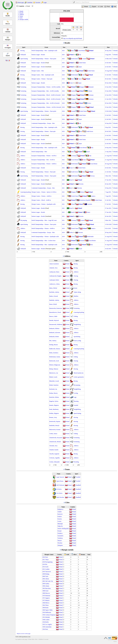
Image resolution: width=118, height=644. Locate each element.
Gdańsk (60, 512)
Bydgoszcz (60, 509)
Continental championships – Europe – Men (43, 123)
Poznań (59, 531)
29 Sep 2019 (108, 232)
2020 (63, 224)
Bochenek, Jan (53, 389)
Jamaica (93, 196)
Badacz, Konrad (54, 296)
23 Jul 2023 (108, 63)
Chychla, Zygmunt (54, 454)
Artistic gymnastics (79, 377)
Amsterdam (48, 627)
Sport (24, 47)
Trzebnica (60, 538)
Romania (82, 241)
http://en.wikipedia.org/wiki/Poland (73, 38)
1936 (44, 622)
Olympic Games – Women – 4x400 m (41, 196)
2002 (44, 581)
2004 (44, 579)
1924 (44, 629)
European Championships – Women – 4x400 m (44, 164)
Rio (46, 564)
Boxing (76, 264)
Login (45, 3)
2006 (44, 576)
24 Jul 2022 (108, 168)
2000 (44, 584)
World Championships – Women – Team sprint (44, 59)
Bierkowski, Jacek (54, 361)
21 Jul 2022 (108, 172)
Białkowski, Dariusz (55, 349)
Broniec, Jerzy (53, 417)
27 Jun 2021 (108, 180)
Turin (47, 576)
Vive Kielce (59, 493)
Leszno (59, 521)
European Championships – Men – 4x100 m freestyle (46, 103)
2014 (44, 567)
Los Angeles (49, 624)
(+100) (67, 252)
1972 (44, 598)
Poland (91, 51)
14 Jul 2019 (108, 249)
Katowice (60, 514)
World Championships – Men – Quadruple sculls (44, 51)
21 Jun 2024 (108, 99)
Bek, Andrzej (53, 341)
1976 (44, 596)
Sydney (47, 584)
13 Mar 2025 (108, 59)
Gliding (76, 316)
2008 (44, 574)
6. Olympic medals (23, 19)
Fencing (23, 79)
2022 (63, 148)
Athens (47, 579)
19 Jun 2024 (108, 107)
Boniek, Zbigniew (54, 405)
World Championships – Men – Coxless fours (43, 241)
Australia (90, 204)
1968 (44, 603)
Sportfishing (77, 337)
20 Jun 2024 (108, 103)
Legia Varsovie (60, 477)
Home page (21, 3)
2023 (63, 123)
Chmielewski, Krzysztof (56, 438)
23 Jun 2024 (108, 87)
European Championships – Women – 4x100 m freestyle (46, 107)
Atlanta (47, 586)
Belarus (82, 192)
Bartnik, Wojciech (54, 320)
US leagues (8, 48)
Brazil (88, 152)
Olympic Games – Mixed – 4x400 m (41, 200)
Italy (72, 51)
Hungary (82, 87)
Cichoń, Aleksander (55, 462)
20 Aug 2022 (108, 164)
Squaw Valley (49, 610)
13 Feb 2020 (108, 224)
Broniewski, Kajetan (55, 421)
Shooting (76, 401)
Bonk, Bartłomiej (54, 409)
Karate (75, 288)
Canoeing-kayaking (26, 192)
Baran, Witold (53, 304)
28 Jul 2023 (108, 131)
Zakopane (60, 545)
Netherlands (74, 59)
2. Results (21, 13)
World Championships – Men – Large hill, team (44, 220)
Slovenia (81, 184)
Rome (47, 608)
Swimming (23, 87)
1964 (44, 605)
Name (56, 261)
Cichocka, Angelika (55, 458)
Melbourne (48, 612)
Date (108, 47)
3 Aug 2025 (108, 55)
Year (64, 47)
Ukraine (90, 91)
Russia (84, 224)
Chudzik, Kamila (54, 450)
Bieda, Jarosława (54, 353)
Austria (73, 91)
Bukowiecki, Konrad (55, 430)
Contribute (30, 3)
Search (8, 56)
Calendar (8, 32)
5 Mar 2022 (108, 176)
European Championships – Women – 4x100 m (44, 156)
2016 (44, 564)
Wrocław (60, 543)
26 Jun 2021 (108, 184)
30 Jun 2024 (108, 83)
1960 (44, 608)
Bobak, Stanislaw (54, 385)
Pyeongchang (49, 562)
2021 (63, 188)
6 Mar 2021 (108, 220)
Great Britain (82, 51)
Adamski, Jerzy (53, 268)
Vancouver (48, 572)
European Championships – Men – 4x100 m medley (45, 91)
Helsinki (48, 617)
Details (115, 51)
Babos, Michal (53, 288)
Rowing (22, 51)
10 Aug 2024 (108, 71)
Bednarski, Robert (54, 337)
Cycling (76, 393)
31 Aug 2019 (108, 237)
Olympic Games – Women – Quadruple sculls (44, 204)
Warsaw (60, 541)
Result (86, 47)
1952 (44, 617)
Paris (47, 557)
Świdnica (60, 533)
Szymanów (60, 536)
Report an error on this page (24, 634)
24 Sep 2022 (108, 148)
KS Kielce (59, 489)
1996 (44, 586)
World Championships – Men (39, 152)
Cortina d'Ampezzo (50, 615)
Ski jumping (24, 220)
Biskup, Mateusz (54, 369)
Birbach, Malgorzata (55, 365)
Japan (80, 67)
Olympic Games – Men (38, 71)
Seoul (47, 591)
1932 (44, 624)
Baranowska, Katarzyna (56, 308)
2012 (44, 569)
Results (8, 16)
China (73, 204)
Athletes (67, 256)
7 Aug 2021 (108, 192)
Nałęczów (60, 526)
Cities (67, 502)
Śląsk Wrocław (60, 497)
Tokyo (47, 560)
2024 (63, 71)
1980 (44, 593)
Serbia (73, 103)
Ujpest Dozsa (60, 481)
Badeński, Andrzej (54, 300)
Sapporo (47, 598)
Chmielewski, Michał (55, 442)
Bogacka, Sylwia (54, 401)
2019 (63, 228)
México (47, 603)
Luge (75, 397)
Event (46, 47)
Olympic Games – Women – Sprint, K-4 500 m (44, 192)
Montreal (48, 596)
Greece (89, 103)
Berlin (47, 622)
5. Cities (20, 18)
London (47, 569)
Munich (47, 600)
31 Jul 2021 (108, 200)
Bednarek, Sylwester (55, 333)
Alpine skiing (77, 292)
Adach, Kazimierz (54, 264)
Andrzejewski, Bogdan (55, 276)
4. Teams (21, 16)
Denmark (91, 87)
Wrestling (76, 462)
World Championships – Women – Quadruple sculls (45, 237)
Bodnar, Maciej (53, 393)
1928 (44, 627)
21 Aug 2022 (108, 156)
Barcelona (48, 588)
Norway (93, 176)
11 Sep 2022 (108, 152)
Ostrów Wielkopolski (63, 529)
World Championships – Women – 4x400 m (43, 228)
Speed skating (24, 59)
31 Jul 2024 (108, 75)
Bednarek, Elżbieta (54, 329)
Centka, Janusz (53, 434)
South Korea (90, 131)
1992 (44, 588)
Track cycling (77, 341)
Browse (8, 24)
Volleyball (23, 55)
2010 (44, 572)
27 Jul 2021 (108, 204)
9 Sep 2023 (108, 127)
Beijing (47, 574)
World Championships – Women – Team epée (43, 131)
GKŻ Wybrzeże (60, 485)
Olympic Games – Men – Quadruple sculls (43, 75)
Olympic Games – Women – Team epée (42, 79)
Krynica (60, 519)
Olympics (8, 40)
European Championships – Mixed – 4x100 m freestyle (46, 99)
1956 (44, 612)
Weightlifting (77, 324)
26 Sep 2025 (108, 51)
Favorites (38, 3)
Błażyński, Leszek (54, 381)
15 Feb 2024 (108, 111)
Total (89, 555)
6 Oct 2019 (108, 228)
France (73, 71)
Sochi (47, 567)
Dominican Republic (85, 200)
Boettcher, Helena (54, 397)
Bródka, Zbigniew (54, 413)
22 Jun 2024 (108, 95)
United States (82, 63)
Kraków (60, 517)
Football (76, 405)
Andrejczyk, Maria (54, 272)
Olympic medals (67, 550)
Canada (84, 59)
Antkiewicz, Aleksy (55, 284)
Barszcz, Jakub (53, 316)
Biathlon (76, 296)
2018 (44, 562)
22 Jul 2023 (108, 67)
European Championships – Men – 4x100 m (43, 160)
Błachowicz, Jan (54, 373)
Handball (78, 485)
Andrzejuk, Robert (54, 280)
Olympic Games (49, 555)
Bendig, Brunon (54, 345)
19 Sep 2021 (108, 188)
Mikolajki (60, 524)
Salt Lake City (49, 581)
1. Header (21, 11)
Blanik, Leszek (53, 377)
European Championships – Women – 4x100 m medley (46, 87)
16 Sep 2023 (108, 123)
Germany (91, 95)
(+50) (33, 252)
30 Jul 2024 (108, 79)
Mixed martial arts (79, 373)
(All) (101, 252)
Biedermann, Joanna (55, 357)
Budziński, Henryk (54, 426)
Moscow (48, 593)
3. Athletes (21, 15)
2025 (63, 51)
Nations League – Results (38, 55)
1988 (44, 591)
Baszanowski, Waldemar (56, 324)
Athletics (23, 156)
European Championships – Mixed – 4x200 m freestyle (46, 95)
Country (66, 261)
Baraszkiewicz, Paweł (55, 312)
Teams (67, 469)
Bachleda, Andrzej (54, 292)
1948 (44, 620)
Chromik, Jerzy (53, 446)
